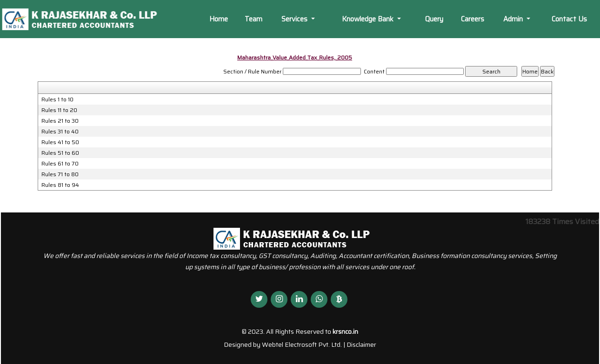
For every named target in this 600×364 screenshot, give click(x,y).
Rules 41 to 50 (60, 142)
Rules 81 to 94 (60, 185)
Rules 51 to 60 (60, 153)
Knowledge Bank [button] (369, 19)
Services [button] (295, 19)
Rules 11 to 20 (59, 110)
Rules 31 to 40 (60, 132)
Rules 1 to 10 (57, 99)
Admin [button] (514, 19)
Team (253, 19)
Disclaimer (361, 344)
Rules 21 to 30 (60, 121)
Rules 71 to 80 (60, 174)
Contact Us (569, 19)
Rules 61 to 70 (60, 164)
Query (434, 19)
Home (219, 19)
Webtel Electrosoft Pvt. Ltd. (302, 344)
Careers (473, 19)
